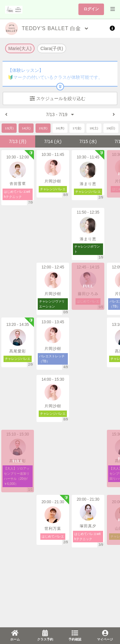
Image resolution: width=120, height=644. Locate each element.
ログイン (91, 9)
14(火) (26, 128)
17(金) (77, 128)
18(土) (94, 128)
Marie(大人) (20, 48)
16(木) (60, 128)
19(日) (111, 128)
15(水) (43, 128)
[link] (15, 636)
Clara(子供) (52, 48)
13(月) (9, 128)
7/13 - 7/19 (60, 114)
